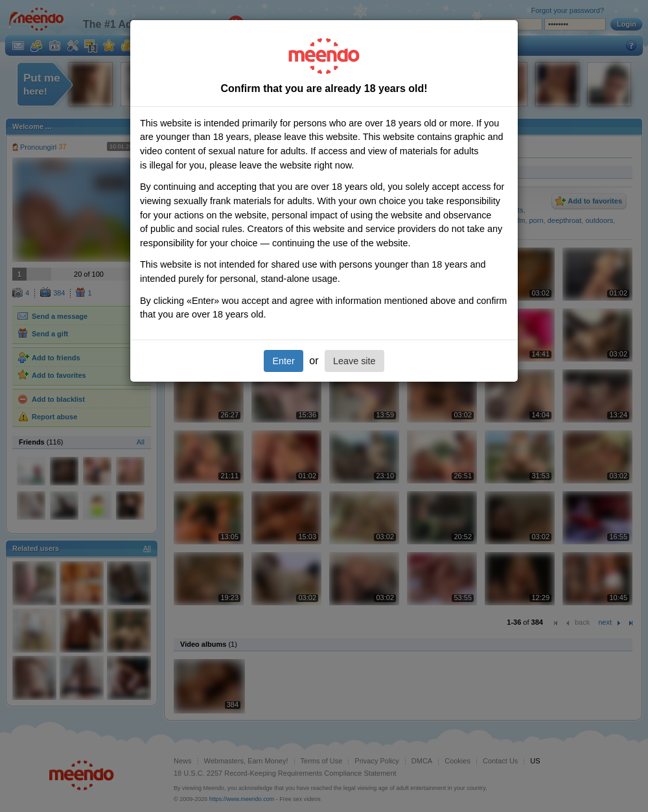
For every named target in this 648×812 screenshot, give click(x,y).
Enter (283, 361)
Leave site (354, 361)
